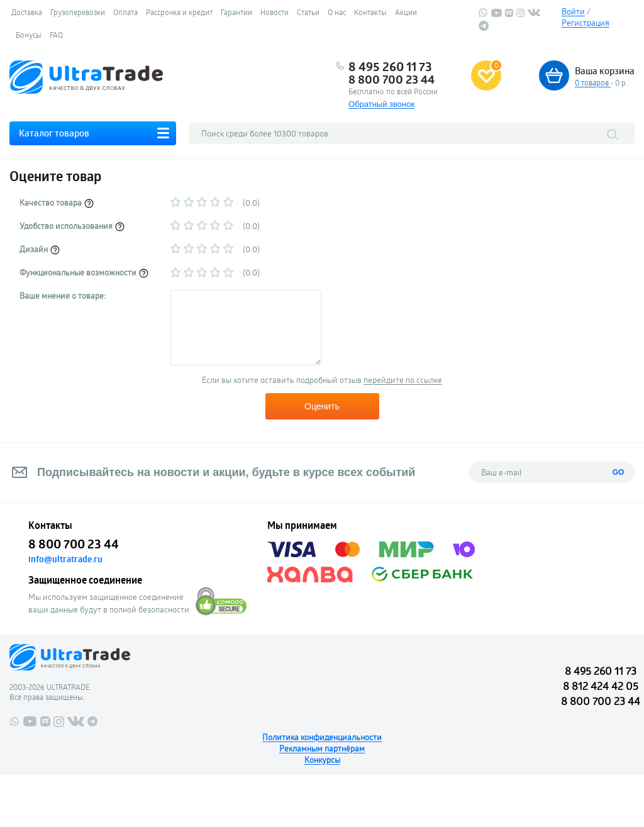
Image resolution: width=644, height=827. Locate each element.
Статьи (308, 12)
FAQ (56, 35)
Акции (406, 12)
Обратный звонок (381, 104)
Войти (573, 11)
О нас (337, 12)
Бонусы (29, 35)
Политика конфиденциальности (322, 737)
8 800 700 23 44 (391, 79)
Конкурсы (322, 760)
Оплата (125, 12)
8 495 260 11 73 (390, 67)
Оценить (322, 406)
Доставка (27, 12)
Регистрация (586, 23)
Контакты (370, 12)
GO (619, 472)
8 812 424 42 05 (601, 686)
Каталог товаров (54, 133)
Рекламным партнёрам (322, 748)
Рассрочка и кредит (179, 12)
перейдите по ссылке (403, 380)
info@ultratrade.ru (65, 559)
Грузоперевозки (78, 12)
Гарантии (236, 12)
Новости (275, 12)
